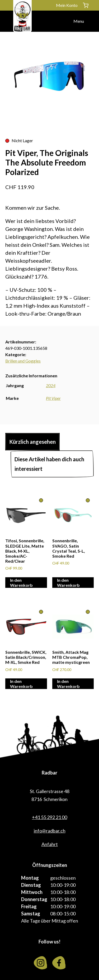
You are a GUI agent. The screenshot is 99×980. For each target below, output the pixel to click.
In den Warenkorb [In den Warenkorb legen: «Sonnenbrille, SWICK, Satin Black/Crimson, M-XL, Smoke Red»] (21, 684)
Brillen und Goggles (23, 361)
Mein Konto (67, 5)
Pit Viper (53, 398)
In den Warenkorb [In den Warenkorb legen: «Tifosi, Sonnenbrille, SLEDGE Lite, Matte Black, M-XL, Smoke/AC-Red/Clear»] (21, 583)
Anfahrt (50, 844)
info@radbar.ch (50, 831)
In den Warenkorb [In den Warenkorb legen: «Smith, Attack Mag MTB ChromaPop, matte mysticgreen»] (68, 684)
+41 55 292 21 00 (49, 817)
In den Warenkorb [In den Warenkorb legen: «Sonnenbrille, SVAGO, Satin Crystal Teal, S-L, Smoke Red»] (68, 583)
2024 (51, 385)
